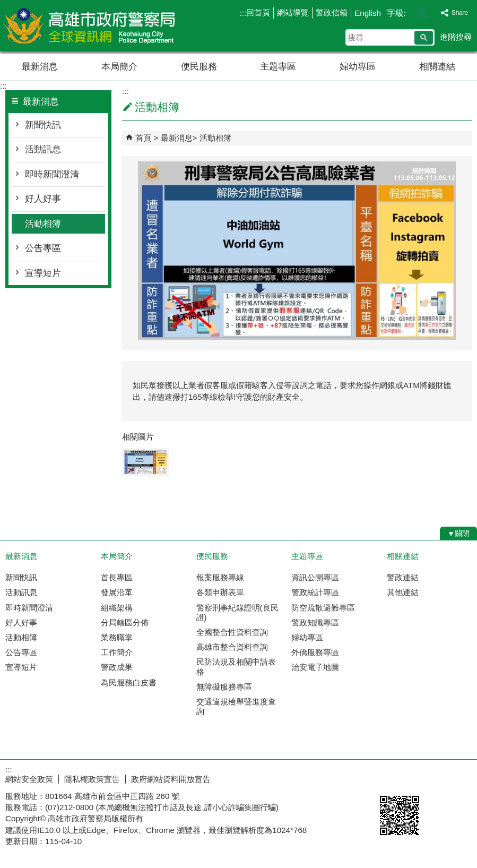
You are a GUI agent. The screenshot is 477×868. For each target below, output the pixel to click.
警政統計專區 (315, 592)
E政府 (386, 777)
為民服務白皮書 (129, 682)
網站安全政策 (29, 779)
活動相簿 (43, 224)
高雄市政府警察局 (90, 26)
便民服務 (199, 67)
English (368, 13)
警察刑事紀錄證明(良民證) (237, 612)
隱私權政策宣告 (92, 779)
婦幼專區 (358, 67)
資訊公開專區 (315, 577)
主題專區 (278, 67)
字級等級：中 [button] (422, 13)
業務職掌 (117, 637)
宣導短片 (43, 273)
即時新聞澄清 (52, 174)
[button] (424, 38)
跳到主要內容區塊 (6, 6)
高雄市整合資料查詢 (232, 647)
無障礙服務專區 (224, 687)
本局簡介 (119, 67)
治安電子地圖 (315, 667)
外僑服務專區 (315, 652)
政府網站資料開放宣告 (171, 779)
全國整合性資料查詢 (232, 632)
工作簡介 (117, 652)
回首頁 (258, 12)
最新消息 (40, 67)
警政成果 (117, 667)
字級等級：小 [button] (410, 13)
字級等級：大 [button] (433, 13)
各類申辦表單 (220, 592)
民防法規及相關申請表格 (236, 667)
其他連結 (403, 592)
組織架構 (117, 608)
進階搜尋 (456, 37)
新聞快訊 (43, 125)
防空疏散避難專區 (323, 608)
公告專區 (43, 248)
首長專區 (117, 577)
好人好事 (43, 199)
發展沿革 (117, 592)
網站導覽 (293, 12)
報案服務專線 (220, 577)
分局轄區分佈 (125, 622)
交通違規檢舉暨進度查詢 (236, 706)
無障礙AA (439, 778)
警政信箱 (332, 12)
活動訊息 (43, 149)
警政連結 (403, 577)
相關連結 (437, 67)
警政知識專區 (315, 622)
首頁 (143, 138)
